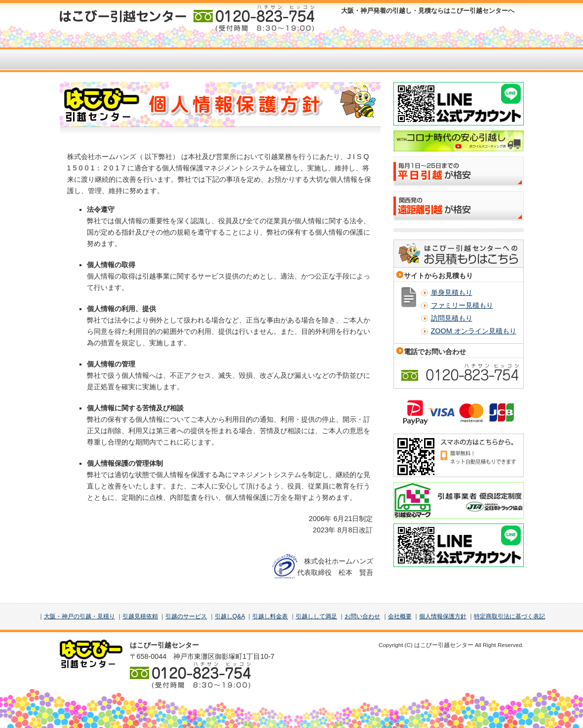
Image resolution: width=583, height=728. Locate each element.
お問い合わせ (494, 60)
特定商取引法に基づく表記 (509, 616)
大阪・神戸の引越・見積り (79, 616)
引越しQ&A (230, 616)
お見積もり (156, 60)
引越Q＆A (359, 60)
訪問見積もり (452, 318)
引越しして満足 (316, 616)
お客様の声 (291, 60)
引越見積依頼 (140, 616)
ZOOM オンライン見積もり (474, 331)
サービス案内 (224, 60)
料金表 (427, 60)
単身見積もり (452, 292)
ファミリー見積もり (462, 305)
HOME (89, 60)
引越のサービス (186, 616)
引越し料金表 (270, 616)
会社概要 (400, 616)
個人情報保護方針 (443, 616)
